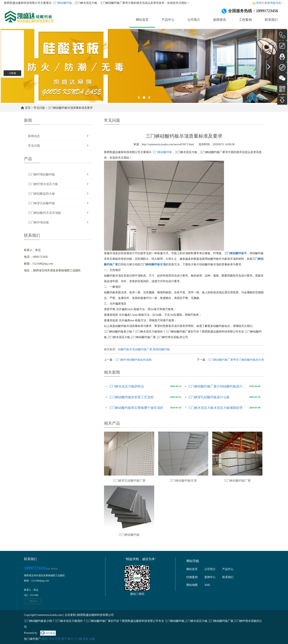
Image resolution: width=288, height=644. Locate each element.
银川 (70, 639)
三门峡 (78, 639)
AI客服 (12, 73)
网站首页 (142, 20)
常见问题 (39, 108)
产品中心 (168, 20)
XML (207, 585)
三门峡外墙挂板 (38, 222)
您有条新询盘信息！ (268, 3)
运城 (92, 639)
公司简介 (194, 20)
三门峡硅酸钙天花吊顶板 (44, 213)
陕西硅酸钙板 (161, 349)
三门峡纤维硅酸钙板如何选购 (133, 360)
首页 (28, 108)
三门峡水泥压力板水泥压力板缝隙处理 (215, 408)
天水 (51, 639)
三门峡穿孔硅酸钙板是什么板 (209, 397)
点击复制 (70, 615)
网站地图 (192, 585)
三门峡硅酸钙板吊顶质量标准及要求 (70, 108)
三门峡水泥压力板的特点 (126, 386)
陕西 (45, 639)
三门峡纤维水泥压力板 (43, 184)
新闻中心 (210, 577)
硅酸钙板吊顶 (126, 349)
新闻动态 (34, 136)
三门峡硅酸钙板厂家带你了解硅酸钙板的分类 (236, 360)
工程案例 (245, 20)
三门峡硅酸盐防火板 (41, 194)
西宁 (64, 639)
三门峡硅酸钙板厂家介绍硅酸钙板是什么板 (218, 386)
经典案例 (192, 577)
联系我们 (271, 20)
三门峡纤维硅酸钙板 (41, 174)
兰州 (58, 639)
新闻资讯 (220, 20)
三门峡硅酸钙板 (62, 3)
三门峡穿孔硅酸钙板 (41, 203)
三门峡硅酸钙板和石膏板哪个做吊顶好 (136, 408)
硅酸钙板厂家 (144, 349)
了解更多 (33, 601)
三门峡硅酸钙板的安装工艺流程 (131, 397)
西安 (86, 639)
